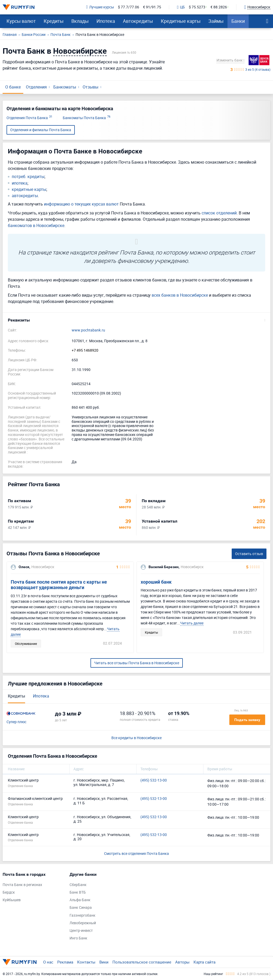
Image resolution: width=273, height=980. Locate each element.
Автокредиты (138, 21)
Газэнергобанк (83, 915)
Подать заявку (247, 720)
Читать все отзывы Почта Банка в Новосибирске (137, 663)
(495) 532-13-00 (154, 780)
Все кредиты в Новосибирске (136, 738)
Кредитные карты (181, 21)
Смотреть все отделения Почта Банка (136, 853)
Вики (104, 962)
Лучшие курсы (100, 7)
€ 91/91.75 (152, 7)
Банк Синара (81, 908)
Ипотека (106, 21)
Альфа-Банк (80, 900)
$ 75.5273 (197, 7)
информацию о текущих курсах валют (81, 204)
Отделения (36, 87)
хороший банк (156, 582)
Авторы (182, 962)
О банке (13, 87)
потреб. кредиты (28, 177)
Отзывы (90, 87)
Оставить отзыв (249, 554)
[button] (136, 320)
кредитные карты (29, 189)
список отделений (219, 213)
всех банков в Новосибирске (180, 295)
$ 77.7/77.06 (129, 7)
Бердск (9, 892)
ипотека (20, 183)
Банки (238, 21)
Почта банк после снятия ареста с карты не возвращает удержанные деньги (59, 585)
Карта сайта (204, 962)
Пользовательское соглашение (142, 962)
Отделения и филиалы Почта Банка (41, 130)
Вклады (80, 21)
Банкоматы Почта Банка (87, 118)
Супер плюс (16, 722)
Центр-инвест (81, 931)
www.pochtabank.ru (88, 330)
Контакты (86, 962)
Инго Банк (78, 938)
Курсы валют (21, 21)
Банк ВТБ (78, 892)
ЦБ (181, 7)
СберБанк (78, 885)
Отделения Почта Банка (29, 118)
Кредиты (54, 21)
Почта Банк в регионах (22, 885)
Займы (216, 21)
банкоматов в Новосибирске (36, 225)
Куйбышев (12, 900)
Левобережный (83, 923)
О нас (48, 962)
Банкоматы (65, 87)
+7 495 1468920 (85, 350)
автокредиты (25, 196)
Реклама (65, 962)
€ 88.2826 (219, 7)
